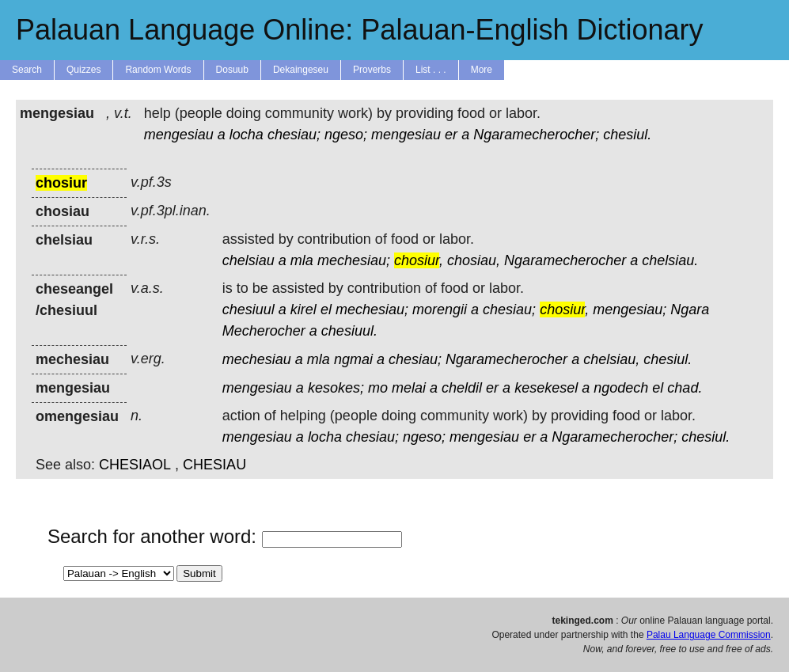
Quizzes (83, 70)
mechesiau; (354, 260)
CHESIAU (214, 465)
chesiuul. (349, 331)
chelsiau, (611, 359)
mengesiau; (630, 309)
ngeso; (346, 135)
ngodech (621, 388)
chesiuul (248, 309)
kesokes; (336, 388)
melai (409, 388)
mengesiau (179, 135)
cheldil (462, 388)
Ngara (690, 309)
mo (378, 388)
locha (247, 135)
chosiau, (474, 260)
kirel (303, 309)
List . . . (431, 70)
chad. (685, 388)
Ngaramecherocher (565, 260)
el (326, 309)
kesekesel (546, 388)
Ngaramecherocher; (536, 135)
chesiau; (294, 135)
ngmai (353, 359)
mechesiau (257, 359)
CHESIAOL (135, 465)
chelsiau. (670, 260)
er (451, 135)
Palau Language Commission (709, 635)
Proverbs (372, 70)
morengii (440, 309)
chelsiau (248, 260)
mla (302, 260)
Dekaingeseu (301, 70)
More (482, 70)
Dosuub (232, 70)
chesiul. (627, 135)
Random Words (158, 70)
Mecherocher (264, 331)
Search (27, 70)
